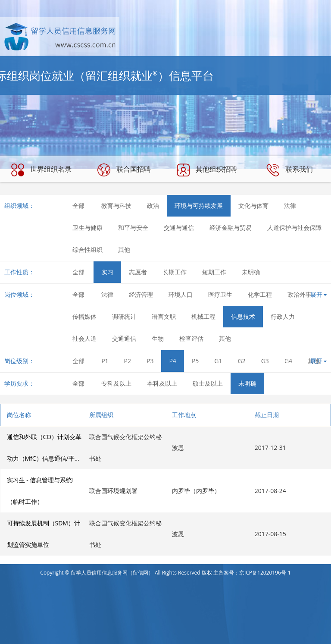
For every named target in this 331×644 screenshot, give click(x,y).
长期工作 (175, 272)
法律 (290, 206)
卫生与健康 (87, 228)
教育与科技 (116, 206)
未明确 (251, 272)
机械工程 (203, 316)
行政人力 (283, 316)
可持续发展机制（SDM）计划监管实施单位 (44, 534)
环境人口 (181, 294)
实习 (107, 272)
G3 (265, 361)
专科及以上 (116, 383)
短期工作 (214, 272)
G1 (218, 361)
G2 (242, 361)
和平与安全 (133, 228)
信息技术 (243, 316)
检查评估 (191, 338)
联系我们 (290, 170)
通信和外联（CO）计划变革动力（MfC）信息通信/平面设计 (44, 451)
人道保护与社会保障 (294, 228)
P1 (105, 361)
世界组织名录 (41, 170)
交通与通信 (179, 228)
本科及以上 (162, 383)
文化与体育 (253, 206)
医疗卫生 (220, 294)
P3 (150, 361)
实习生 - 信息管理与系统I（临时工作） (41, 491)
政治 (153, 206)
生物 (158, 338)
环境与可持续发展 (199, 206)
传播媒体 (84, 316)
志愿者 (138, 272)
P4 (172, 361)
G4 (288, 361)
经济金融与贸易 (231, 228)
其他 (124, 250)
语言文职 (164, 316)
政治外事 (300, 294)
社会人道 (84, 338)
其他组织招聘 (207, 170)
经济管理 (141, 294)
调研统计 (124, 316)
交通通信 (124, 338)
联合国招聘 (124, 170)
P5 (195, 361)
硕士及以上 (208, 383)
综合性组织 (87, 250)
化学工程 (260, 294)
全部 (78, 206)
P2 (128, 361)
